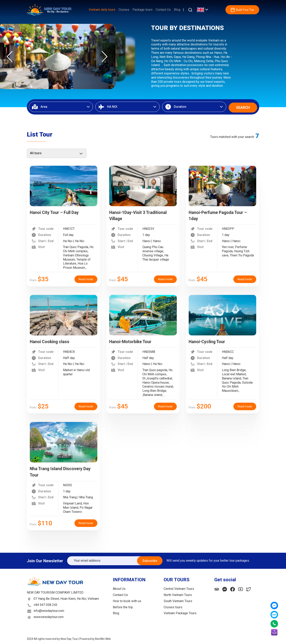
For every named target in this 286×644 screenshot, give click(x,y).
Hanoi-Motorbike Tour (133, 340)
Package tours (143, 10)
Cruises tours (173, 606)
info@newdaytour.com (49, 610)
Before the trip (123, 606)
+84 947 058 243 (45, 604)
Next (105, 57)
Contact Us (163, 10)
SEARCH (243, 106)
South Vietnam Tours (178, 600)
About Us (119, 588)
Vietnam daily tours (102, 10)
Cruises (124, 10)
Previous (10, 57)
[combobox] (61, 106)
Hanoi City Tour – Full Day (58, 211)
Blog (177, 10)
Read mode (86, 278)
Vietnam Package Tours (180, 612)
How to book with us (127, 600)
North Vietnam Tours (178, 594)
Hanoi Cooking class (52, 340)
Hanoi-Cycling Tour (209, 340)
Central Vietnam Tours (179, 588)
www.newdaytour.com (49, 616)
